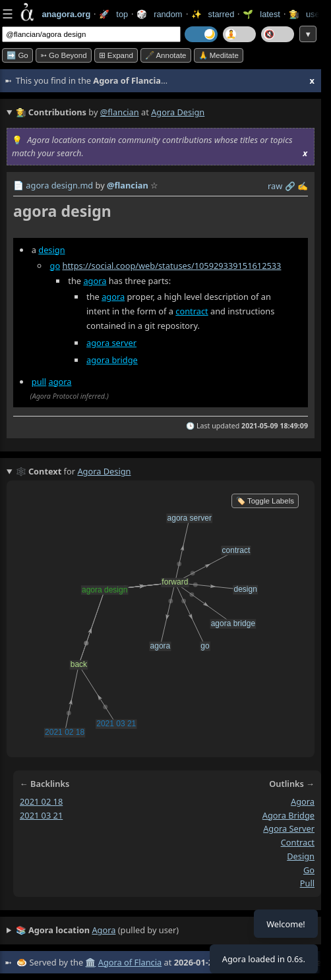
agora (95, 281)
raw (275, 186)
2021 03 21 (41, 815)
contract (192, 311)
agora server (111, 343)
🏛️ (90, 962)
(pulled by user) (98, 931)
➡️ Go (17, 55)
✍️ (303, 186)
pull (39, 382)
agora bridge (112, 360)
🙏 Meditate (219, 55)
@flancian (120, 112)
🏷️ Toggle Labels (265, 501)
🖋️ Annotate (166, 55)
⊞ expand (116, 55)
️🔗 (290, 186)
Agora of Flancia (130, 962)
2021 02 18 (41, 801)
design (51, 250)
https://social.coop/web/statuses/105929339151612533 (171, 266)
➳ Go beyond (64, 55)
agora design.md (59, 185)
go (55, 266)
